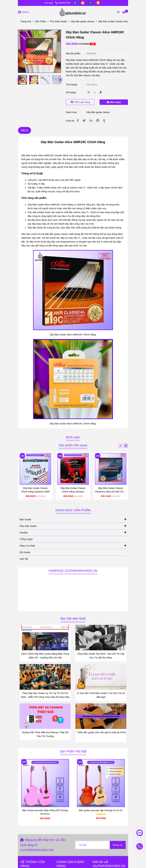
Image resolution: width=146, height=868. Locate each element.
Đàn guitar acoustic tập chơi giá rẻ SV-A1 (101, 810)
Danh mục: (72, 112)
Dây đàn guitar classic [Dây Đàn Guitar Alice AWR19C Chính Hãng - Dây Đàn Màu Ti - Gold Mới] (83, 21)
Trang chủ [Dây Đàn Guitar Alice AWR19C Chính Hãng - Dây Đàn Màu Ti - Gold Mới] (26, 21)
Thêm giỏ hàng (80, 102)
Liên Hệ (24, 559)
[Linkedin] (91, 121)
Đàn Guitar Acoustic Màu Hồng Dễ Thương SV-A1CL (45, 812)
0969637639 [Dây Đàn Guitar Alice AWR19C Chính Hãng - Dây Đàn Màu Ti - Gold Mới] (63, 3)
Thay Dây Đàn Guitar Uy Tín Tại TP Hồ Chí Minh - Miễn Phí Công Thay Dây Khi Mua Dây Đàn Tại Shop (45, 695)
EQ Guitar (25, 552)
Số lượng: (71, 92)
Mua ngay (114, 102)
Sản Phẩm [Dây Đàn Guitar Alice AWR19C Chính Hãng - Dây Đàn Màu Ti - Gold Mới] (40, 21)
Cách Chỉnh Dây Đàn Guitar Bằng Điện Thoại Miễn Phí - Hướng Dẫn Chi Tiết (45, 656)
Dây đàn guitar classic (98, 112)
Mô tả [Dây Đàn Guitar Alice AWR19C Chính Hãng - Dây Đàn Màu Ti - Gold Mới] (25, 130)
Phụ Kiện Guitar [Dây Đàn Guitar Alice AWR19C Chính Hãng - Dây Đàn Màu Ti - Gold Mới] (58, 21)
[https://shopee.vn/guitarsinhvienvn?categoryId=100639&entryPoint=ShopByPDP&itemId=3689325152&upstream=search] (98, 3)
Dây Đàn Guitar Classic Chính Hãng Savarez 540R (35, 490)
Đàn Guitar (73, 519)
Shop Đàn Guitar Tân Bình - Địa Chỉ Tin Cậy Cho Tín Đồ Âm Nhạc (101, 656)
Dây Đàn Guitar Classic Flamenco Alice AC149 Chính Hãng (111, 490)
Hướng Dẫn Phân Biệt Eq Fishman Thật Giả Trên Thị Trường (45, 734)
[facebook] (75, 3)
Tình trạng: (72, 84)
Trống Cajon (26, 539)
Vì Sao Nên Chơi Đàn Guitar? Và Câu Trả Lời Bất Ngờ (101, 695)
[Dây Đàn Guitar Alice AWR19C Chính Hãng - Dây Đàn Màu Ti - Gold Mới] (125, 12)
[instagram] (91, 3)
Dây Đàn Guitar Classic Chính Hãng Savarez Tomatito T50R (73, 490)
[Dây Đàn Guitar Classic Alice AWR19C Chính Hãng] (73, 12)
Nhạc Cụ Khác (73, 546)
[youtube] (83, 3)
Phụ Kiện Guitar (73, 526)
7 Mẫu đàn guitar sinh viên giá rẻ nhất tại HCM (101, 732)
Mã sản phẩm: (74, 53)
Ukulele (73, 532)
